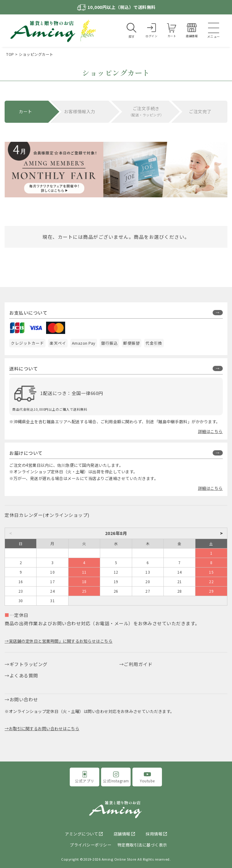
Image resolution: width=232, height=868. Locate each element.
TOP (10, 54)
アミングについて (81, 834)
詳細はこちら (210, 431)
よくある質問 (24, 675)
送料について (24, 368)
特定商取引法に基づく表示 (142, 845)
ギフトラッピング (29, 664)
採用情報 (154, 834)
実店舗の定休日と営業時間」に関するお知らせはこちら (61, 641)
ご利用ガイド (138, 664)
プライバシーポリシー (90, 845)
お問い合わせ (24, 699)
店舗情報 (122, 834)
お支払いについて (28, 313)
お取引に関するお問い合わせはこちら (44, 728)
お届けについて (26, 453)
